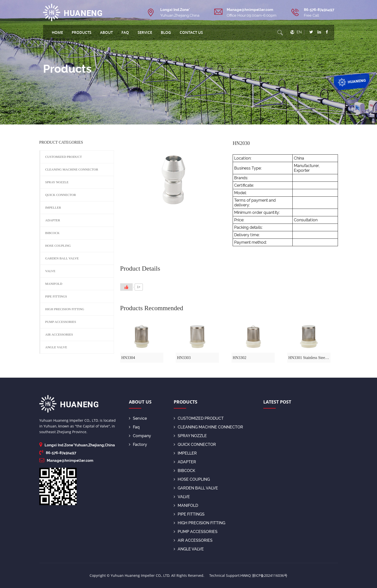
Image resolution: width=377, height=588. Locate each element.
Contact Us (191, 32)
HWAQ (246, 575)
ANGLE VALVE (56, 347)
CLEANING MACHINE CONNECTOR (72, 169)
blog (166, 32)
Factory (138, 444)
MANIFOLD (54, 284)
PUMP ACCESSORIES (61, 322)
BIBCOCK (53, 233)
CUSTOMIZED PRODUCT (64, 157)
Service (145, 32)
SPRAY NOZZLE (57, 182)
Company (140, 436)
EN (299, 32)
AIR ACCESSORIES (59, 334)
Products (81, 32)
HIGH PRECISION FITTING (65, 309)
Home (57, 32)
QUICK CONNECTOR (61, 195)
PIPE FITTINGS (56, 296)
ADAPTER (53, 220)
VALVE (50, 271)
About (106, 32)
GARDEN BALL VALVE (62, 258)
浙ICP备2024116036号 (270, 575)
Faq (125, 32)
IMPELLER (53, 207)
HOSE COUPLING (58, 246)
